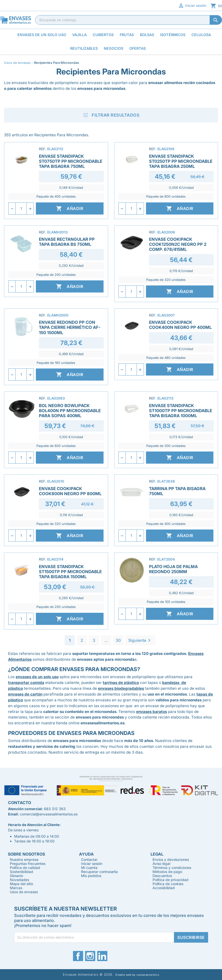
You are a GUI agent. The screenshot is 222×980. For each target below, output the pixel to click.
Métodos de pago (167, 872)
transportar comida (26, 683)
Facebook (78, 956)
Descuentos (162, 876)
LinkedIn (102, 956)
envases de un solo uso (37, 677)
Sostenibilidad (21, 872)
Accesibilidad (164, 888)
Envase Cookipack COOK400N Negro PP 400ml (180, 325)
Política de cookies (168, 884)
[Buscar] (129, 20)
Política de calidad (25, 868)
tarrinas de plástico (121, 683)
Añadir (70, 208)
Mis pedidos (91, 876)
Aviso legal (161, 864)
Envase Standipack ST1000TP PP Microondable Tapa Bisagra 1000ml (181, 411)
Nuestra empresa (24, 859)
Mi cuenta (89, 868)
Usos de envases (24, 892)
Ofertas (138, 48)
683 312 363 (55, 809)
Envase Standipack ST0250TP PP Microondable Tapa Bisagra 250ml (181, 161)
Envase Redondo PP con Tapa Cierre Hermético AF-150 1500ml (70, 327)
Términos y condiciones (172, 868)
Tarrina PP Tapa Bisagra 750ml (177, 491)
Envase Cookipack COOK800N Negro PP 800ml (70, 491)
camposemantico (148, 975)
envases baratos (152, 712)
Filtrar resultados (111, 115)
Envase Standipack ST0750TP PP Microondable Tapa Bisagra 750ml (71, 161)
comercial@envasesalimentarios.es (49, 814)
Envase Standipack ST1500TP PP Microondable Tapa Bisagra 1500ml (70, 572)
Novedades (19, 880)
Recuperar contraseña (99, 872)
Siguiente (140, 640)
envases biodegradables (121, 688)
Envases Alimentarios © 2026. (88, 975)
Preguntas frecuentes (28, 864)
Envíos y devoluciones (171, 859)
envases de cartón (25, 694)
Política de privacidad (170, 880)
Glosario (16, 876)
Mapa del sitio (21, 884)
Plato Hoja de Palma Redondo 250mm (173, 569)
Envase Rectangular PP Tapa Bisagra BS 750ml (67, 242)
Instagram (90, 956)
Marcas (16, 888)
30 (118, 640)
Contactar (89, 859)
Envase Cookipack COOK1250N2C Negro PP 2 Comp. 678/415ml (178, 244)
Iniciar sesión (192, 6)
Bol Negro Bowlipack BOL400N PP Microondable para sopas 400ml (70, 411)
